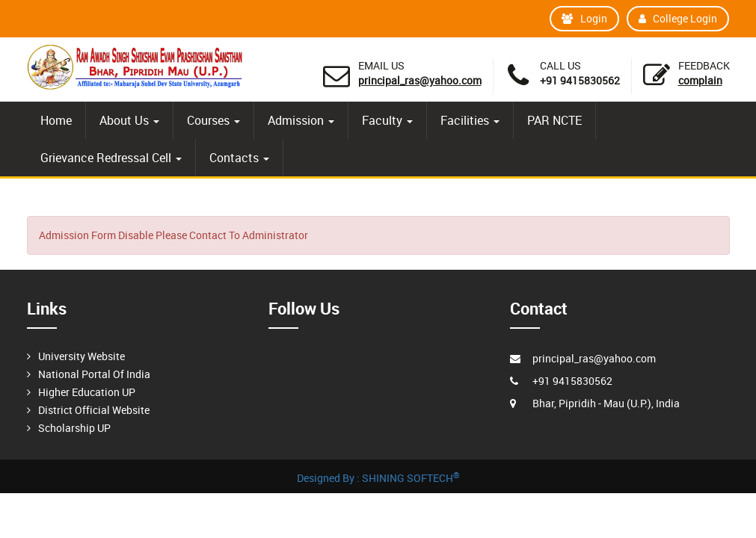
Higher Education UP (87, 392)
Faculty (387, 120)
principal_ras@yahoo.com (420, 80)
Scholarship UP (74, 428)
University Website (82, 356)
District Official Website (94, 410)
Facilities (470, 120)
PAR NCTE (554, 120)
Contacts (239, 158)
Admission (301, 120)
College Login (678, 18)
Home (56, 120)
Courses (213, 120)
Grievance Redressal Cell (111, 158)
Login (584, 18)
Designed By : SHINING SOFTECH (378, 478)
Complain (700, 80)
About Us (129, 120)
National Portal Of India (94, 374)
